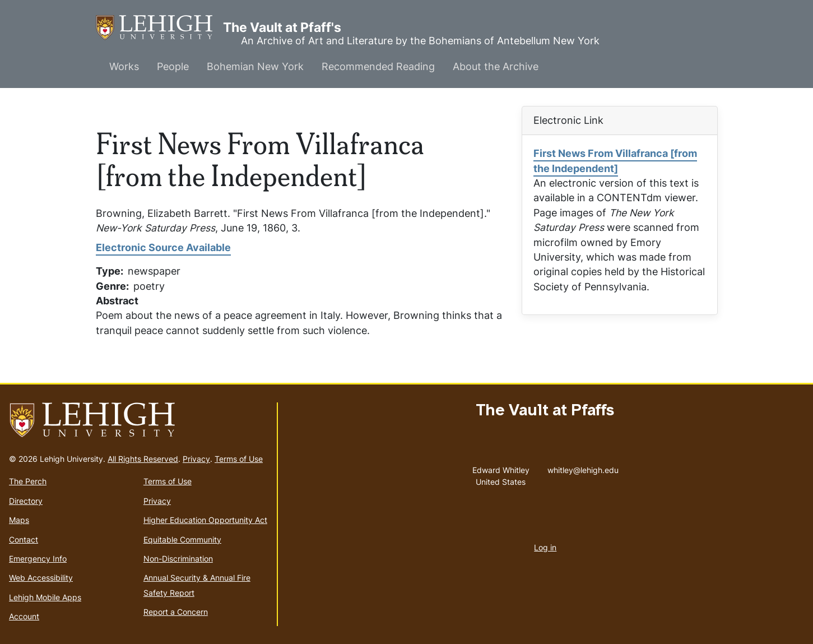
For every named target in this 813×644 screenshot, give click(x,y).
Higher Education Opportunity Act (205, 520)
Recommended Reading (378, 66)
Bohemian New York (255, 66)
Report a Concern (176, 612)
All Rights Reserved (143, 459)
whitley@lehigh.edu (583, 467)
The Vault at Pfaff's (159, 28)
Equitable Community (182, 539)
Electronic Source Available (163, 247)
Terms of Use (239, 459)
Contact (24, 539)
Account (24, 616)
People (173, 66)
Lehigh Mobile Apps (45, 597)
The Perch (28, 481)
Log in (545, 547)
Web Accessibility (41, 578)
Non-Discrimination (178, 559)
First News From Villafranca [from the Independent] (615, 161)
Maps (19, 520)
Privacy (196, 459)
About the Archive (496, 66)
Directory (26, 501)
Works (124, 66)
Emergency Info (38, 559)
